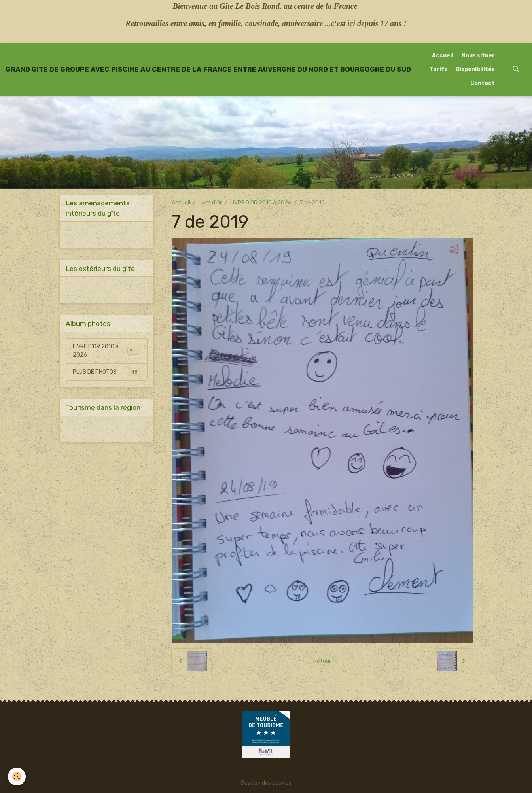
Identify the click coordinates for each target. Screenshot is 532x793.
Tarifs (438, 69)
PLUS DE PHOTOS (106, 372)
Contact (483, 83)
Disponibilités (475, 69)
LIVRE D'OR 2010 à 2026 (261, 203)
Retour (322, 661)
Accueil (443, 56)
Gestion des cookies (266, 783)
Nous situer (478, 56)
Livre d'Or (210, 203)
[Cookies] (17, 777)
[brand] (208, 69)
